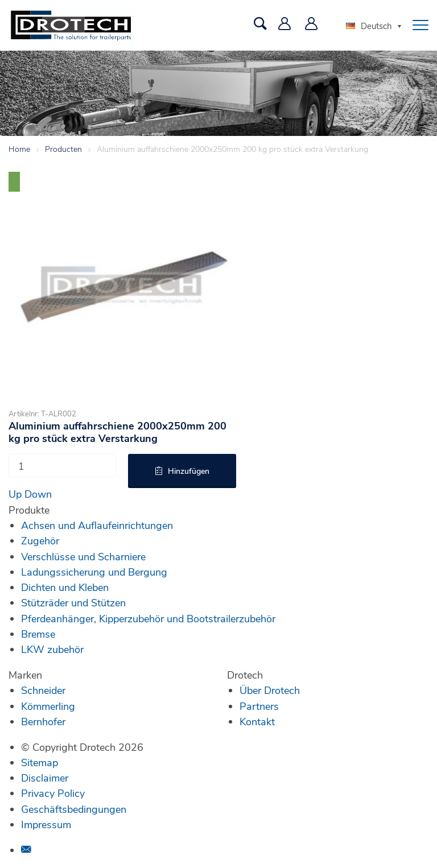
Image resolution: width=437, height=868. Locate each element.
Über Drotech (270, 690)
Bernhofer (43, 721)
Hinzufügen (189, 471)
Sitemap (40, 762)
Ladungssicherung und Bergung (94, 572)
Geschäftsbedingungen (74, 809)
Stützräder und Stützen (73, 602)
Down (38, 494)
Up (15, 494)
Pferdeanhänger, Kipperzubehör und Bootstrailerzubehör (148, 618)
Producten (63, 149)
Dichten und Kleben (65, 587)
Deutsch (369, 26)
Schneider (43, 690)
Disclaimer (45, 778)
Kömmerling (48, 706)
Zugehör (40, 540)
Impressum (46, 824)
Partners (259, 706)
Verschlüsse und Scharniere (83, 556)
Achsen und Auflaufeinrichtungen (97, 525)
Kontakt (257, 721)
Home (19, 149)
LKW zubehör (52, 649)
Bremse (38, 634)
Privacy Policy (53, 793)
